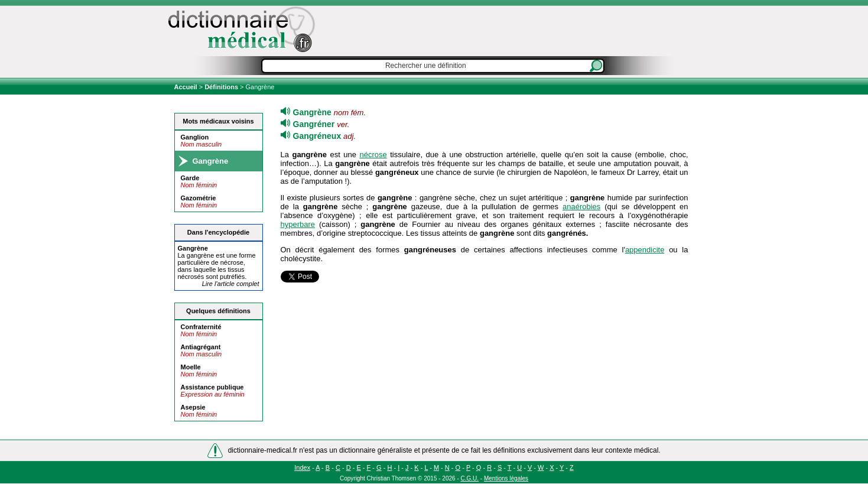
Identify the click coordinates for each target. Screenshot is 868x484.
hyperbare (298, 224)
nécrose (373, 155)
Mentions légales (506, 478)
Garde (190, 178)
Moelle (191, 367)
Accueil (187, 87)
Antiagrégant (201, 347)
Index (302, 467)
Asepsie (193, 407)
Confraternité (201, 327)
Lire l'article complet (231, 284)
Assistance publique (212, 387)
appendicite (645, 250)
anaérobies (581, 207)
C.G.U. (470, 478)
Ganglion (195, 137)
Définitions (221, 87)
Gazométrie (199, 198)
